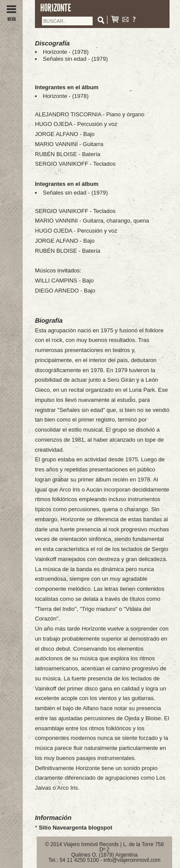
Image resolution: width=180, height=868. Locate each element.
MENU (11, 17)
